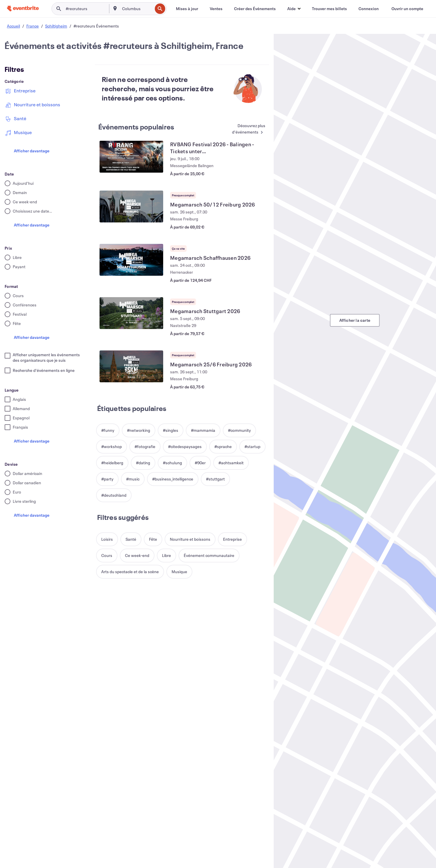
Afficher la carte (355, 320)
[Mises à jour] (187, 9)
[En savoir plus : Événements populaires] (244, 129)
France (33, 26)
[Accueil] (23, 9)
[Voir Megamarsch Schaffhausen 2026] (131, 260)
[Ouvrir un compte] (407, 9)
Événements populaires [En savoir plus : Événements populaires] (136, 127)
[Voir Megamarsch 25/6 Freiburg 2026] (131, 366)
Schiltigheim (56, 26)
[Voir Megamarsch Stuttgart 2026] (131, 313)
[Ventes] (216, 9)
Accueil (13, 26)
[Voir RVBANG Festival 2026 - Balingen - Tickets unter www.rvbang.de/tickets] (131, 157)
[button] (294, 9)
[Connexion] (369, 9)
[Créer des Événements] (255, 9)
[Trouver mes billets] (329, 9)
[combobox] (137, 9)
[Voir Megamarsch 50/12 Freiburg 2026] (131, 207)
